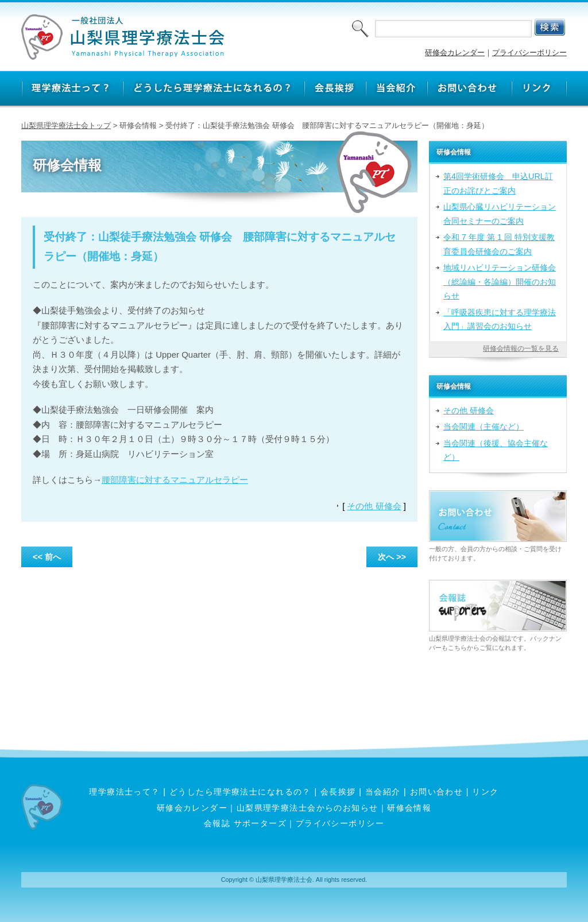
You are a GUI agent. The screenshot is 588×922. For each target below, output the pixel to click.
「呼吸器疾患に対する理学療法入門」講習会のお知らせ (500, 319)
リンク (485, 792)
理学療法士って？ (125, 792)
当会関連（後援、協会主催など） (496, 450)
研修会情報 (409, 808)
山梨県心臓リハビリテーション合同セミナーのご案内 (500, 214)
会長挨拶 (338, 792)
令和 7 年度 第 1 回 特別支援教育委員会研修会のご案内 (499, 244)
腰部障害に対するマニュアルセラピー (175, 480)
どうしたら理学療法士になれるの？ (240, 792)
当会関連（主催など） (483, 427)
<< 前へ (47, 557)
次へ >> (392, 557)
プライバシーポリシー (529, 53)
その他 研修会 (374, 506)
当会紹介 (383, 792)
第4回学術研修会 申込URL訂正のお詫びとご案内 (498, 183)
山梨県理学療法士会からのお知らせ (307, 808)
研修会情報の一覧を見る (521, 348)
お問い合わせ (437, 792)
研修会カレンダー (455, 53)
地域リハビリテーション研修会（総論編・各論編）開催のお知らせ (500, 282)
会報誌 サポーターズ (245, 823)
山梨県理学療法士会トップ (66, 125)
